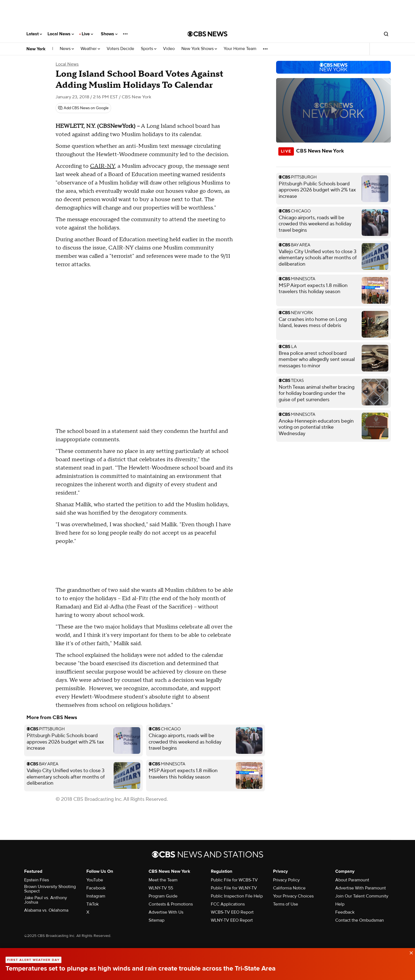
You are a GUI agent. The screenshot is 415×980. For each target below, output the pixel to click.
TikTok (92, 904)
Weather (90, 49)
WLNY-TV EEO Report (232, 920)
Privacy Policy (286, 880)
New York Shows (199, 49)
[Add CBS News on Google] (83, 108)
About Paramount (352, 880)
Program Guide (163, 896)
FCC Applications (228, 904)
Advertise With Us (166, 912)
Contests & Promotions (171, 904)
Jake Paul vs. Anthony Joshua (46, 900)
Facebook (96, 888)
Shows (109, 34)
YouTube (95, 880)
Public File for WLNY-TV (234, 888)
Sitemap (157, 920)
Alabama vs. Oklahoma (46, 910)
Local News (61, 34)
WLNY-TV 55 (161, 888)
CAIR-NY (102, 166)
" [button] (216, 208)
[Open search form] (386, 34)
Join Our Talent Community (362, 896)
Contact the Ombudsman (360, 920)
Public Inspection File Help (237, 896)
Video (169, 49)
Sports (149, 49)
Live (87, 34)
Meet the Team (163, 880)
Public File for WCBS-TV (234, 880)
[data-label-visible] (409, 952)
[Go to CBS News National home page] (207, 34)
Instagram (96, 896)
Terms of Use (286, 904)
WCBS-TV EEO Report (232, 912)
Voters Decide (120, 49)
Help (340, 904)
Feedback (345, 912)
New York (36, 49)
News (67, 49)
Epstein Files (37, 880)
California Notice (289, 888)
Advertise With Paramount (361, 888)
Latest (34, 34)
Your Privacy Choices (293, 896)
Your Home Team (240, 49)
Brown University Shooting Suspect (50, 889)
